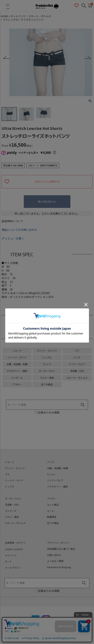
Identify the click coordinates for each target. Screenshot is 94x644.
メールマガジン (13, 568)
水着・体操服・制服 (17, 364)
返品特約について (12, 221)
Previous (6, 58)
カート (8, 561)
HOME (4, 16)
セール (51, 511)
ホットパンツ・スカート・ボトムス (31, 16)
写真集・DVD (77, 371)
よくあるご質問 (55, 561)
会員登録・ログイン (15, 543)
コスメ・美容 (47, 378)
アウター (17, 384)
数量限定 (52, 517)
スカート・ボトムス (77, 378)
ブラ (77, 351)
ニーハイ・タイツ (17, 357)
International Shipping (59, 567)
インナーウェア (77, 364)
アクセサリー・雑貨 (17, 371)
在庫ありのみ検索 (48, 412)
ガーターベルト (47, 371)
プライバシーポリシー (59, 543)
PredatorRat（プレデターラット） (47, 6)
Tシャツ (47, 364)
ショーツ (17, 351)
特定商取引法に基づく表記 (61, 549)
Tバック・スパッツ (47, 351)
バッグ (77, 357)
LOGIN (8, 549)
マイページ (11, 555)
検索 (83, 405)
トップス (47, 357)
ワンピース (17, 378)
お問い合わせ (54, 555)
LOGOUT (18, 549)
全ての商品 (47, 384)
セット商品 (53, 505)
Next (88, 58)
